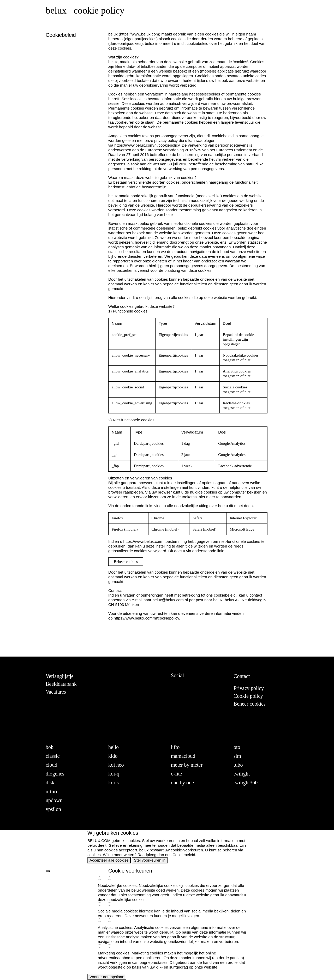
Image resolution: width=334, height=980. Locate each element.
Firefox (117, 518)
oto (237, 747)
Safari (197, 518)
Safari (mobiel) (204, 529)
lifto (175, 747)
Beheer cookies (126, 562)
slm (237, 756)
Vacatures (56, 692)
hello (114, 747)
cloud (51, 765)
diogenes (55, 774)
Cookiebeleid (184, 855)
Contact (242, 676)
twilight (242, 774)
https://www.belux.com (139, 34)
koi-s (114, 783)
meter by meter (187, 765)
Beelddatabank (61, 684)
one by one (182, 783)
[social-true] (102, 904)
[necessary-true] (102, 879)
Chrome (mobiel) (165, 529)
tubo (238, 765)
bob (50, 747)
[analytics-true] (102, 921)
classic (53, 756)
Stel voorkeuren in (150, 860)
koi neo (116, 765)
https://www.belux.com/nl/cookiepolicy (147, 145)
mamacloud (183, 756)
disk (50, 783)
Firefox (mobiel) (125, 529)
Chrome (158, 518)
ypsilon (53, 809)
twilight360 (246, 783)
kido (113, 756)
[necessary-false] (112, 879)
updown (54, 800)
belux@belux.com (168, 600)
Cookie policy (248, 696)
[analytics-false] (112, 921)
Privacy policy (249, 688)
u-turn (52, 791)
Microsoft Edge (242, 529)
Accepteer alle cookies (109, 860)
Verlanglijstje (60, 676)
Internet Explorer (243, 518)
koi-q (114, 774)
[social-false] (112, 904)
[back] (48, 871)
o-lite (176, 774)
